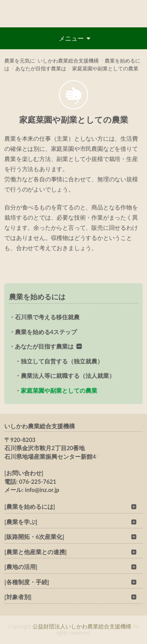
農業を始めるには (37, 297)
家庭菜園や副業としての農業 (59, 390)
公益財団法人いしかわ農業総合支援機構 (73, 14)
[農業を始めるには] (30, 507)
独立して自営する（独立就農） (62, 361)
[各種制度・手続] (27, 582)
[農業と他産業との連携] (35, 552)
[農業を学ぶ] (21, 522)
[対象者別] (18, 597)
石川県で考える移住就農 (47, 317)
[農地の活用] (21, 567)
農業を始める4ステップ (46, 332)
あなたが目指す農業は (44, 346)
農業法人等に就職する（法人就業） (68, 376)
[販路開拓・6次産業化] (34, 537)
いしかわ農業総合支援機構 (40, 426)
